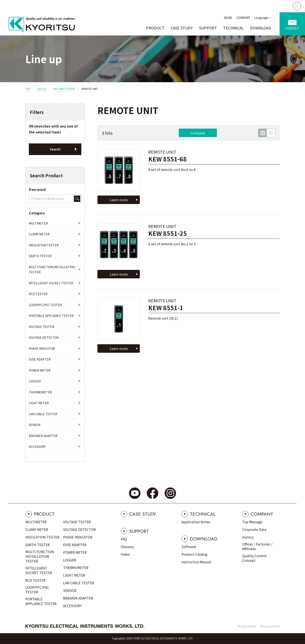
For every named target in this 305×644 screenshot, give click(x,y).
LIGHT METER (39, 403)
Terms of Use (247, 626)
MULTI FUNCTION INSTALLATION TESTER (52, 270)
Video (125, 554)
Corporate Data (254, 529)
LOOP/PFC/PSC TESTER (45, 305)
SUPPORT (208, 28)
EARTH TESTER (40, 256)
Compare (198, 133)
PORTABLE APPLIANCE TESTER (51, 316)
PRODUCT (155, 28)
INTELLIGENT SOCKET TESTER (51, 283)
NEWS (228, 18)
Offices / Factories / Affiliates (257, 546)
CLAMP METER (39, 234)
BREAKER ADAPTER (43, 436)
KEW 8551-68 (168, 159)
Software (189, 547)
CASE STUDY (182, 28)
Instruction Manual (196, 562)
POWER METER (40, 370)
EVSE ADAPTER (40, 359)
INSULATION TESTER (44, 245)
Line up (42, 89)
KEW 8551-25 (168, 233)
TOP (28, 89)
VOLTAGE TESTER (42, 327)
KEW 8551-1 (166, 308)
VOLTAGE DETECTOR (44, 337)
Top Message (252, 522)
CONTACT (292, 28)
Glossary (127, 547)
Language (261, 18)
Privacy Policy (270, 626)
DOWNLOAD (261, 28)
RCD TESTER (38, 294)
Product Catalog (194, 554)
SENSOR (35, 425)
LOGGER (35, 381)
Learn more (119, 200)
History (248, 537)
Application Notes (196, 522)
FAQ (124, 539)
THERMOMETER (40, 392)
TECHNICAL (233, 28)
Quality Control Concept (254, 558)
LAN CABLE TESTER (64, 89)
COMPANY (243, 18)
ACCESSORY (37, 447)
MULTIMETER (38, 223)
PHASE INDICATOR (42, 348)
